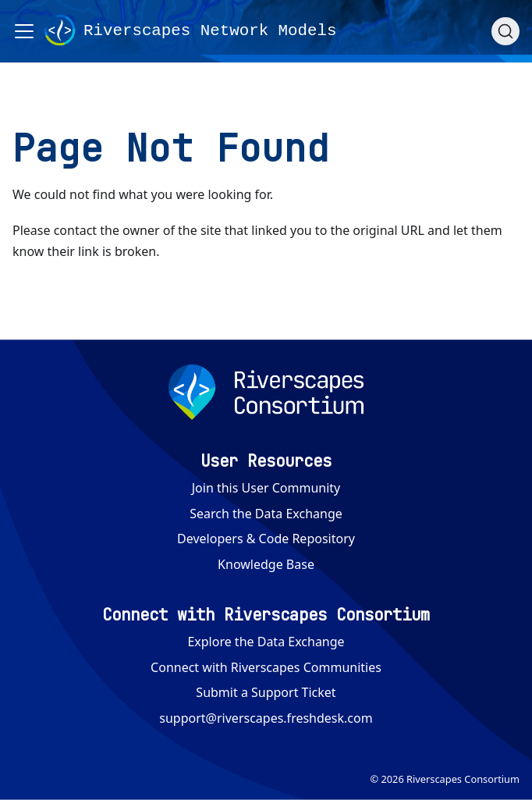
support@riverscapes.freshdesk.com (266, 718)
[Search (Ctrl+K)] (505, 31)
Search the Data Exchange (266, 514)
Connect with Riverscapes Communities (266, 667)
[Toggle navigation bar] (24, 31)
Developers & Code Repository (266, 539)
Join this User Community (266, 488)
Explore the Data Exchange (266, 642)
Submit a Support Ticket (266, 692)
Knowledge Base (266, 564)
